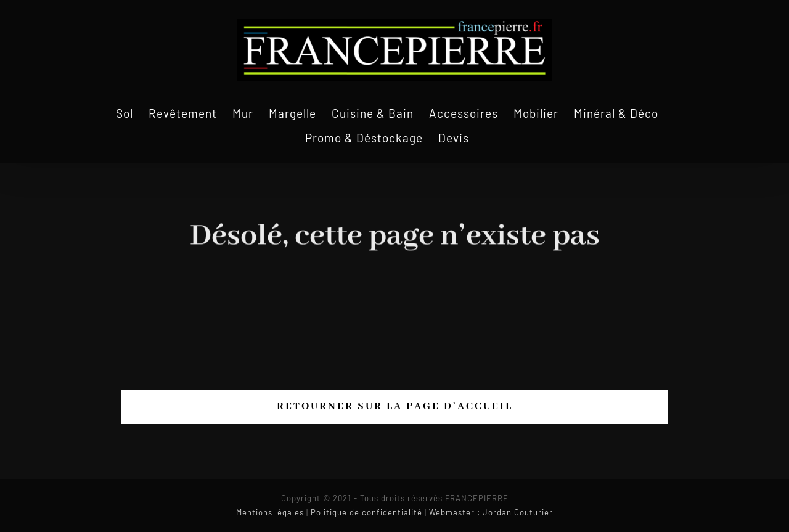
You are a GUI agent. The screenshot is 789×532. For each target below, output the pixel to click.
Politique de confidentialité (366, 512)
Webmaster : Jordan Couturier (491, 512)
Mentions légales (270, 512)
